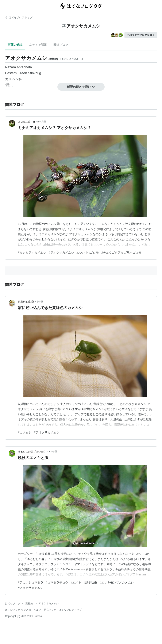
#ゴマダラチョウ (57, 582)
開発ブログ (50, 610)
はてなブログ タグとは (18, 610)
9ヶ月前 (42, 122)
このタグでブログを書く (141, 35)
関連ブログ (61, 45)
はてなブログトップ (70, 610)
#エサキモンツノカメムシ (117, 582)
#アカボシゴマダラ (31, 582)
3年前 (40, 302)
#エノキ (76, 582)
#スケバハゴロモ (88, 252)
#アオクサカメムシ (61, 252)
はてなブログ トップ (19, 18)
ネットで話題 (38, 45)
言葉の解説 (15, 45)
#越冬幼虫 (90, 582)
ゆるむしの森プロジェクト (33, 452)
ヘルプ (37, 610)
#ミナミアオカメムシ (32, 252)
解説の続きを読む (81, 87)
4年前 (54, 452)
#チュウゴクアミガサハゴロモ (121, 252)
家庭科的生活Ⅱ (26, 302)
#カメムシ (25, 432)
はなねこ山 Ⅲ (26, 122)
